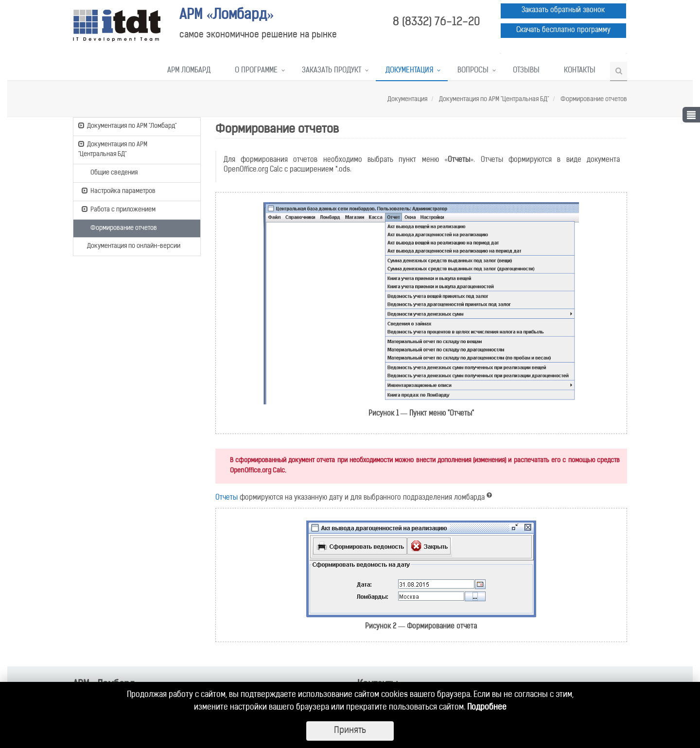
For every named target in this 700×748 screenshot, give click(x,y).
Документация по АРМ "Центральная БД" (493, 99)
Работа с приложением (119, 209)
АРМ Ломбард (189, 71)
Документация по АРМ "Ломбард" (127, 125)
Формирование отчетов (593, 99)
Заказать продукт (332, 71)
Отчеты (227, 498)
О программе (256, 71)
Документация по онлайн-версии (129, 247)
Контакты (580, 71)
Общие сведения (110, 172)
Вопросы (473, 71)
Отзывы (526, 71)
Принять (350, 731)
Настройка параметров (119, 191)
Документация (409, 71)
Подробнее (487, 708)
